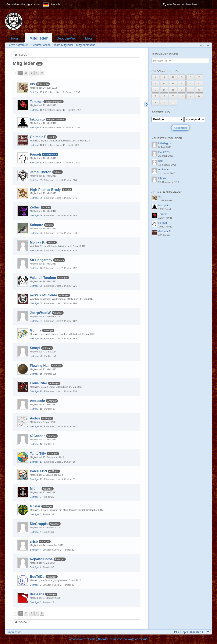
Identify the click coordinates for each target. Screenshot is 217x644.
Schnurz (36, 225)
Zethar (35, 207)
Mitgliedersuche (165, 54)
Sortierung (161, 112)
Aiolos (35, 418)
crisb (34, 542)
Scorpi (35, 348)
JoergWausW (40, 313)
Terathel (36, 102)
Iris (32, 84)
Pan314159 (38, 471)
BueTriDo (37, 577)
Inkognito (37, 119)
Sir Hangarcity (41, 260)
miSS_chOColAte (43, 295)
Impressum (14, 632)
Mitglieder (39, 38)
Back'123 (164, 152)
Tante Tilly (38, 454)
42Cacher (37, 436)
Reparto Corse (41, 559)
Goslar (35, 506)
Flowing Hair (40, 366)
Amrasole (37, 401)
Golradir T (38, 137)
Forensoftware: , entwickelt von (109, 639)
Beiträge (34, 92)
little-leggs (165, 143)
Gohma (36, 330)
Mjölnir (35, 489)
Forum (16, 38)
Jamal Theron (41, 172)
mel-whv (163, 169)
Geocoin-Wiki (66, 38)
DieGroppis (39, 524)
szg (160, 161)
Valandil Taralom (43, 278)
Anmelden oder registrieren (23, 4)
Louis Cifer (38, 383)
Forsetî (35, 154)
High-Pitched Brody (45, 190)
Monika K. (38, 242)
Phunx (162, 178)
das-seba (37, 594)
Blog (88, 38)
